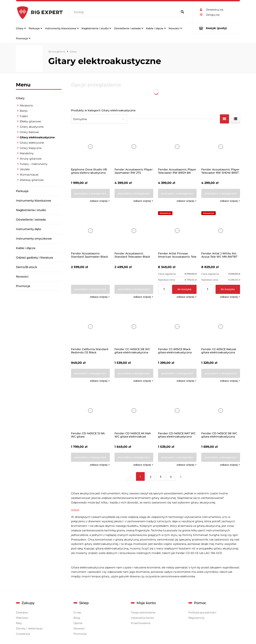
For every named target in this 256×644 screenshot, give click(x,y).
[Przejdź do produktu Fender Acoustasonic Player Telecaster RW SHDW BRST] (221, 147)
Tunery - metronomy (34, 164)
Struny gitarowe (31, 159)
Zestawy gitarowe (32, 180)
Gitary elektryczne (32, 143)
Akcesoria (26, 105)
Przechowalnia (141, 623)
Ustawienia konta (142, 618)
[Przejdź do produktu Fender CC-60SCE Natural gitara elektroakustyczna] (221, 327)
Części (24, 116)
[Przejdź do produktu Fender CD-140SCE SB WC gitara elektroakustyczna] (221, 411)
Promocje (23, 286)
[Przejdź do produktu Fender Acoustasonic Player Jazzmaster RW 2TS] (134, 147)
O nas (77, 612)
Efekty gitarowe (30, 121)
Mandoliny (27, 153)
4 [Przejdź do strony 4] (171, 477)
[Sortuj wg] (99, 119)
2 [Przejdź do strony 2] (151, 477)
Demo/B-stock (26, 267)
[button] (100, 201)
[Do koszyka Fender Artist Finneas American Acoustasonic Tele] (184, 289)
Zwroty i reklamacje (29, 628)
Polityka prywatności (202, 612)
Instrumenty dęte (28, 229)
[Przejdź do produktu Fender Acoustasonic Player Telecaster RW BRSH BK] (177, 147)
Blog (77, 618)
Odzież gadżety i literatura (34, 258)
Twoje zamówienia (143, 612)
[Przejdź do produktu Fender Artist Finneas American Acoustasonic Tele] (177, 231)
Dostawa (22, 612)
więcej (75, 510)
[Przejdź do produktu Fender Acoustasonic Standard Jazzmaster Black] (90, 231)
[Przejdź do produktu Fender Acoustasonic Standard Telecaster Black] (134, 231)
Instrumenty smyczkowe (34, 239)
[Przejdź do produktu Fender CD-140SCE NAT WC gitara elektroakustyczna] (177, 411)
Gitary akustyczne (32, 127)
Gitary (20, 98)
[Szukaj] (182, 12)
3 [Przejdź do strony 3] (161, 477)
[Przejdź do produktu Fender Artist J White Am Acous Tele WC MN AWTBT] (221, 231)
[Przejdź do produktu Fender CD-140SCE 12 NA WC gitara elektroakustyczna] (90, 411)
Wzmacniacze (29, 175)
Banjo (24, 111)
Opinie (78, 623)
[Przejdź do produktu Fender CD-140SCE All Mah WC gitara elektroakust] (134, 411)
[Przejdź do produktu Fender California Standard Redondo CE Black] (90, 327)
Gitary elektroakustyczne (37, 137)
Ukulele (25, 169)
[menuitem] (21, 28)
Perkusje (22, 191)
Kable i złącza (26, 248)
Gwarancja (23, 634)
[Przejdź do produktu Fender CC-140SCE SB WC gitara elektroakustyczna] (134, 327)
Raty (19, 623)
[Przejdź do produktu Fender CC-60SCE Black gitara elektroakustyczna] (177, 327)
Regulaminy (196, 618)
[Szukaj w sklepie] (124, 12)
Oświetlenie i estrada (31, 220)
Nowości (22, 277)
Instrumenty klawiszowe (34, 201)
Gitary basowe (29, 132)
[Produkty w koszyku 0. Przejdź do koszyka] (216, 28)
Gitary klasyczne (31, 148)
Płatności (22, 618)
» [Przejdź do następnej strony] (181, 477)
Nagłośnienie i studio (31, 210)
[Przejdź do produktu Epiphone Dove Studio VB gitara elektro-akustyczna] (90, 147)
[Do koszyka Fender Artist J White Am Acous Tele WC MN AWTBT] (228, 289)
